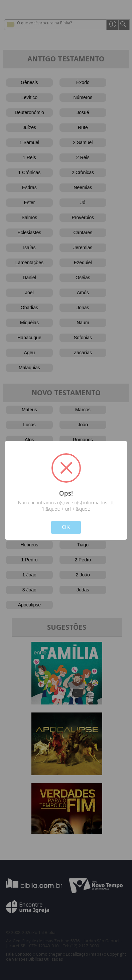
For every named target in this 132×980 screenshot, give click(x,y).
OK (66, 527)
